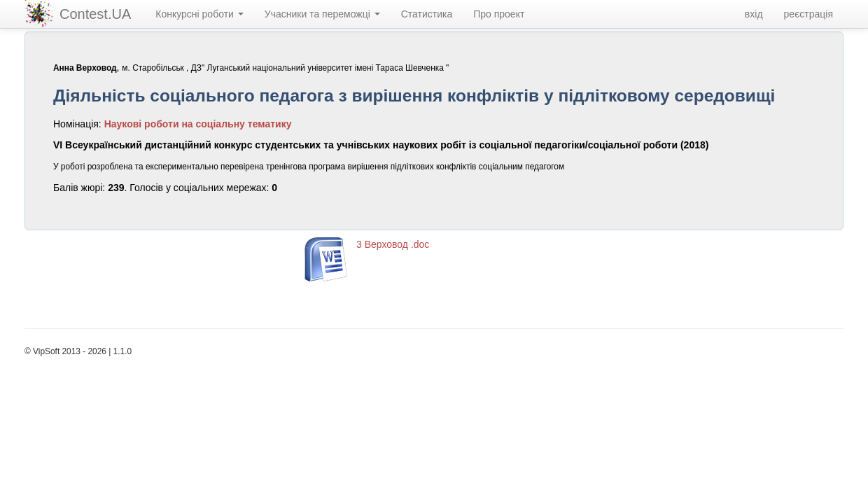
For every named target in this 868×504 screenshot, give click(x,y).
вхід (754, 14)
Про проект (499, 14)
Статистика (427, 14)
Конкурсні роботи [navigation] (199, 14)
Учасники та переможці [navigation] (322, 14)
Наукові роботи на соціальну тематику (198, 124)
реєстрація (808, 14)
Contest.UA (95, 14)
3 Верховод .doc (393, 244)
